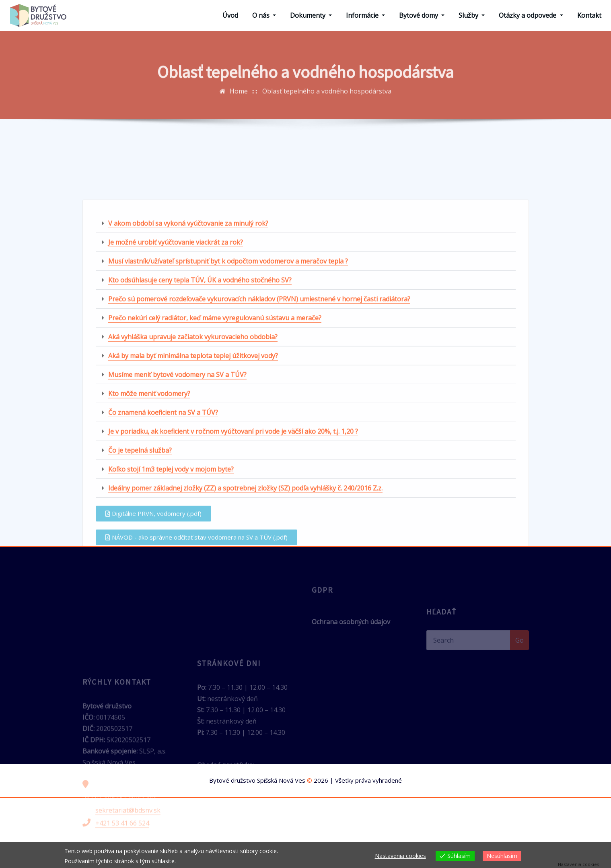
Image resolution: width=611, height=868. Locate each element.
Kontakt (589, 15)
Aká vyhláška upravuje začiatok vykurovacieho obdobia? (193, 442)
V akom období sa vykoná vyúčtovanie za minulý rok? (188, 328)
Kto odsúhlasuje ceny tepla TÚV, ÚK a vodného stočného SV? (200, 385)
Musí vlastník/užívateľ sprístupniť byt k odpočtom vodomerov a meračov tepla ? (228, 366)
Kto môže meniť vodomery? (149, 499)
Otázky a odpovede (531, 15)
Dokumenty (311, 15)
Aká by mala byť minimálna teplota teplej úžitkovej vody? (193, 461)
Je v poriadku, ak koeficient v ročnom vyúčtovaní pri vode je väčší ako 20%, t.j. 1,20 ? (233, 536)
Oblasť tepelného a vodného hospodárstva (327, 101)
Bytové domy (422, 15)
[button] (306, 329)
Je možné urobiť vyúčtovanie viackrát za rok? (176, 347)
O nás (264, 15)
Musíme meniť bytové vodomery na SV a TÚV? (177, 480)
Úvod (230, 15)
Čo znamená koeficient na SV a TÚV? (163, 518)
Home (239, 101)
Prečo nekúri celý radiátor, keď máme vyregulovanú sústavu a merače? (215, 423)
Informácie (365, 15)
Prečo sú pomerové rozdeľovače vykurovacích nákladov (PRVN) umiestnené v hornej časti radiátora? (259, 404)
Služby (472, 15)
